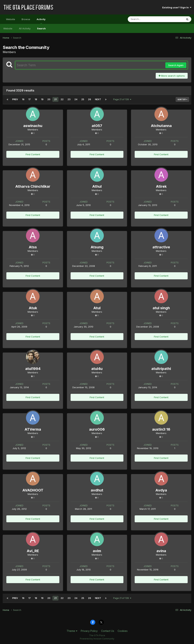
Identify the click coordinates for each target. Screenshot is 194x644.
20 (49, 99)
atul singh (161, 308)
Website (11, 19)
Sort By (182, 99)
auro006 (97, 429)
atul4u (97, 369)
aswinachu (33, 126)
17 (29, 99)
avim (97, 551)
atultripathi (161, 369)
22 (62, 99)
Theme (72, 631)
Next (98, 99)
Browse (26, 19)
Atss (33, 247)
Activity (41, 21)
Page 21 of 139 (122, 99)
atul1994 (33, 369)
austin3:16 (161, 429)
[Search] (146, 19)
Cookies (123, 631)
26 (89, 99)
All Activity (25, 28)
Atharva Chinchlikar (33, 186)
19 (42, 99)
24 (76, 99)
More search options (172, 76)
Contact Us (108, 631)
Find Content (33, 154)
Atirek (161, 186)
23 (69, 99)
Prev (15, 99)
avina (161, 551)
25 (83, 99)
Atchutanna (161, 126)
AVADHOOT (33, 490)
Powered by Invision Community (97, 639)
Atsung (97, 247)
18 (36, 99)
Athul (97, 186)
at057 (97, 126)
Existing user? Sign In (177, 7)
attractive (161, 247)
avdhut (97, 490)
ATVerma (33, 429)
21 (55, 99)
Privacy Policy (89, 631)
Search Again (176, 65)
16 (23, 99)
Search (41, 28)
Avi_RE (33, 551)
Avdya (161, 490)
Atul (97, 308)
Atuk (33, 308)
